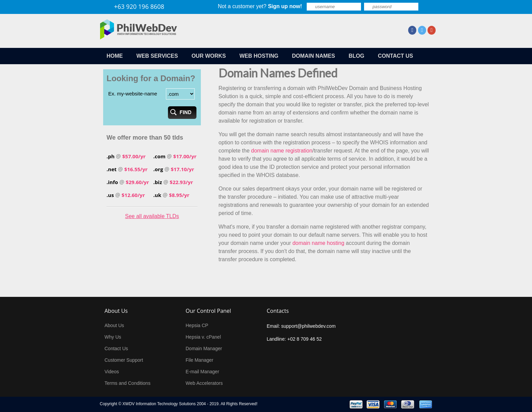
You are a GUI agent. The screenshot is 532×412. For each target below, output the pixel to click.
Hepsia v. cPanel (203, 337)
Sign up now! (285, 6)
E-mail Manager (202, 372)
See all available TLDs (152, 216)
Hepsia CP (197, 325)
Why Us (113, 337)
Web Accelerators (204, 383)
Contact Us (116, 348)
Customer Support (124, 360)
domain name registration (282, 151)
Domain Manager (204, 348)
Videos (112, 372)
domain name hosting (318, 243)
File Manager (199, 360)
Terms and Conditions (127, 383)
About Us (114, 325)
